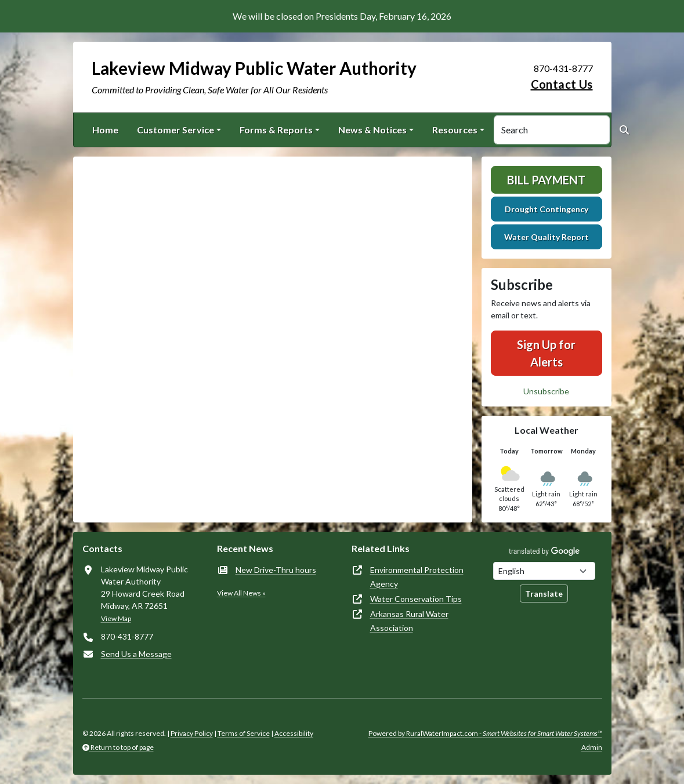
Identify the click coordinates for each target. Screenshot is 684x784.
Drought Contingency (547, 209)
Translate (544, 594)
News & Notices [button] (372, 130)
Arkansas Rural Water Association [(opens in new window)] (409, 621)
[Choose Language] (544, 571)
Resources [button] (455, 130)
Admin (592, 747)
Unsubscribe (546, 391)
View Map (116, 618)
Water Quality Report (547, 237)
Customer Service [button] (175, 130)
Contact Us (562, 84)
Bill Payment (546, 180)
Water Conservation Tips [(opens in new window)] (416, 599)
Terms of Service (244, 733)
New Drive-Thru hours (276, 570)
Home (105, 130)
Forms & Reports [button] (276, 130)
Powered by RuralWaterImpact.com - (485, 733)
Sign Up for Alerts (546, 353)
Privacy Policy (192, 733)
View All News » (241, 593)
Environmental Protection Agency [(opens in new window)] (417, 577)
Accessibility (294, 733)
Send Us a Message (136, 654)
